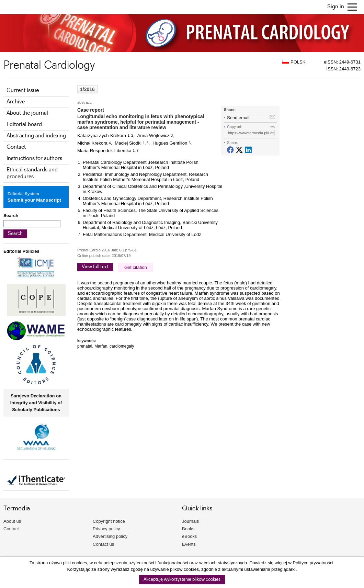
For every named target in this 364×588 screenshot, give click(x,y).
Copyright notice (109, 521)
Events (189, 544)
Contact (16, 147)
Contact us (103, 544)
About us (12, 521)
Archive (16, 102)
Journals (190, 521)
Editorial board (24, 125)
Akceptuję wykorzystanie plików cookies (182, 580)
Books (188, 529)
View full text (95, 267)
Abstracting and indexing (36, 136)
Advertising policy (110, 536)
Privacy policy (106, 529)
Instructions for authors (34, 159)
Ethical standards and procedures (32, 173)
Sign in (336, 7)
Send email (238, 118)
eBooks (189, 536)
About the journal (27, 113)
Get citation (136, 267)
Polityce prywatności (313, 563)
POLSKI (294, 62)
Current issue (23, 91)
